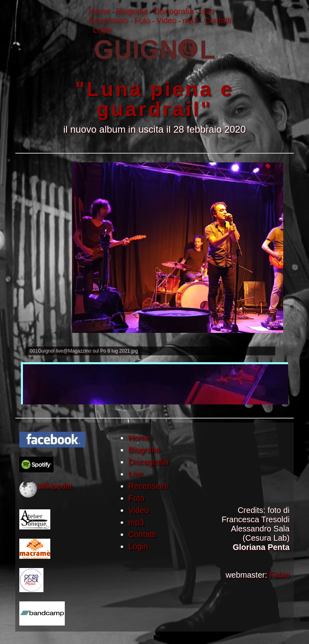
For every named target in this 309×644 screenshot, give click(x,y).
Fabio (280, 575)
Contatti (142, 534)
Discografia (148, 462)
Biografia (144, 450)
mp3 (136, 522)
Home (139, 438)
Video (139, 510)
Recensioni (148, 486)
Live (136, 474)
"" (154, 81)
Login (138, 546)
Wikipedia (55, 486)
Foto (136, 498)
